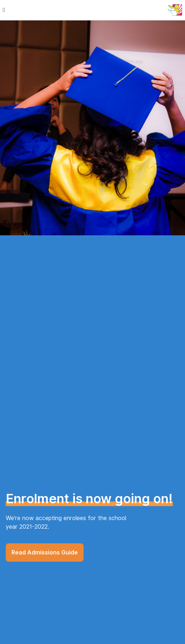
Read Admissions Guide (45, 552)
